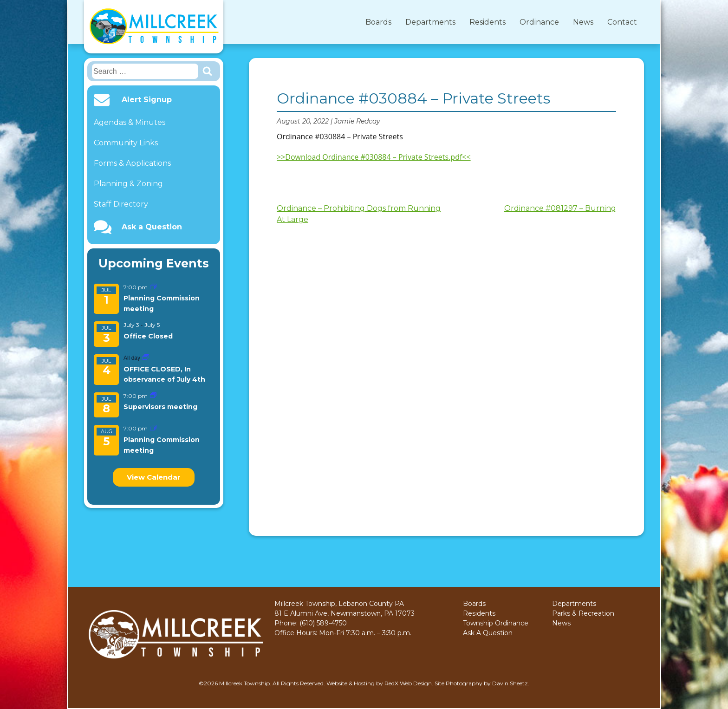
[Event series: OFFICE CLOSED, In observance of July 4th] (146, 358)
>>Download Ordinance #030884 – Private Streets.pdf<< (374, 157)
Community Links (126, 143)
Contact (622, 22)
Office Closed (148, 336)
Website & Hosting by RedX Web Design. (380, 683)
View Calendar (154, 477)
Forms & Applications (132, 163)
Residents (487, 22)
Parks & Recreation (583, 613)
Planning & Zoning (128, 184)
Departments (430, 22)
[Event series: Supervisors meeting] (153, 396)
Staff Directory (121, 204)
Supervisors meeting (160, 407)
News (583, 22)
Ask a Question (152, 227)
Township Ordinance (496, 623)
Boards (378, 22)
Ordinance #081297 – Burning (560, 208)
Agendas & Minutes (130, 122)
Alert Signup (147, 100)
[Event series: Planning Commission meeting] (153, 287)
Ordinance (539, 22)
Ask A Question (488, 633)
